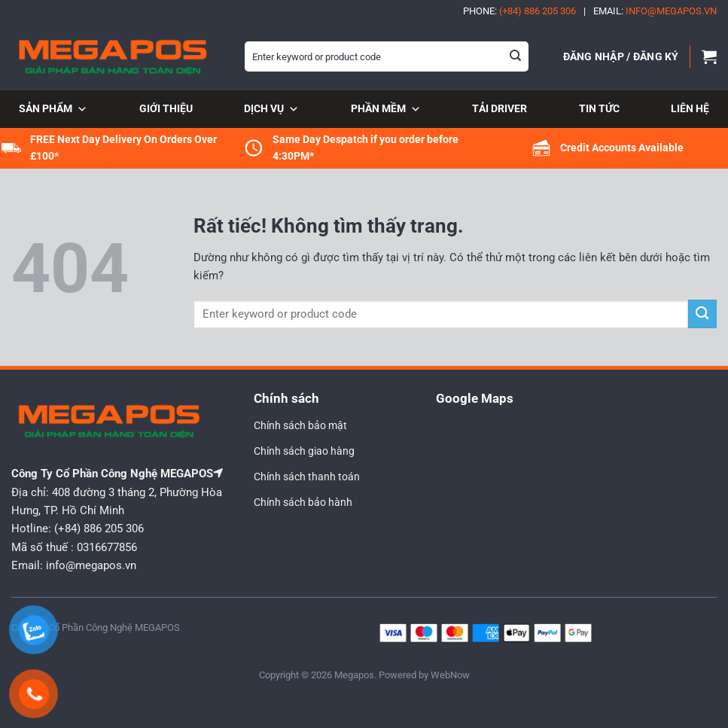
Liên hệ (690, 108)
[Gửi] (516, 56)
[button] (621, 56)
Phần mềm (386, 110)
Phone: (519, 11)
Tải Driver (500, 108)
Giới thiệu (166, 108)
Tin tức (599, 108)
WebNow (450, 675)
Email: (655, 11)
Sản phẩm (53, 110)
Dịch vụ (271, 110)
